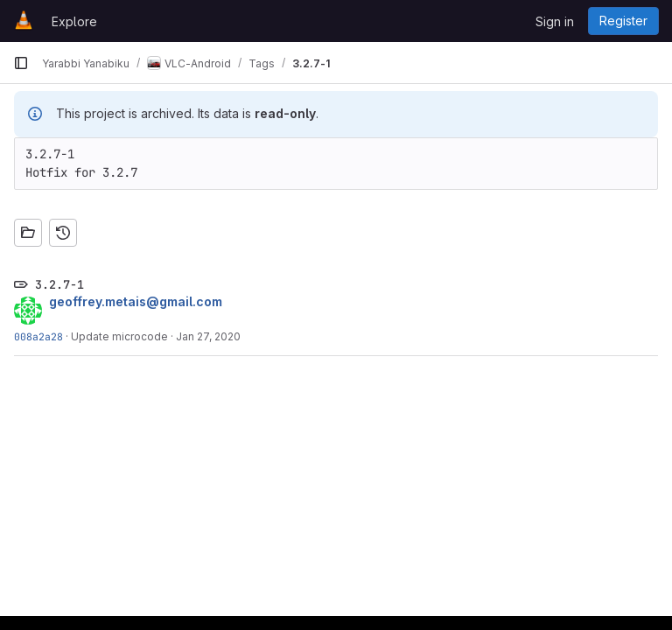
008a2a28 (38, 336)
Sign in (555, 21)
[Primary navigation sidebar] (21, 63)
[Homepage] (24, 21)
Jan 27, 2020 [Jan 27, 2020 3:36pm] (208, 336)
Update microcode (119, 336)
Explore (74, 21)
